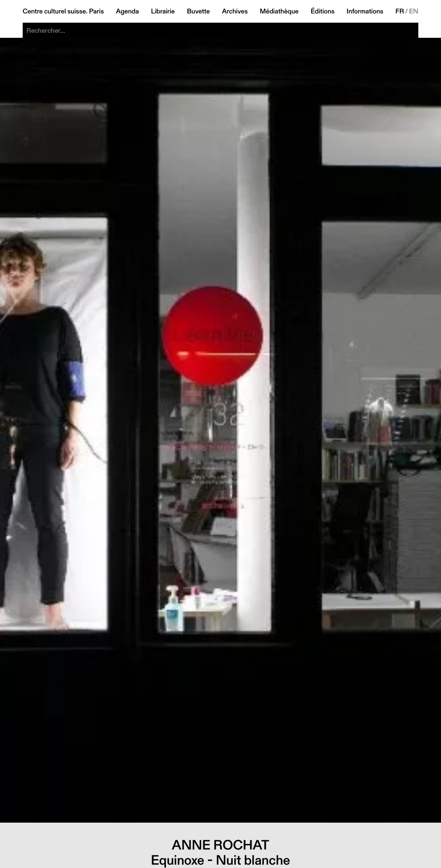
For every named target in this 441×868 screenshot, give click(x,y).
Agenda (127, 11)
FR (400, 11)
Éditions (323, 11)
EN (414, 11)
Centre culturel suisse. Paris (63, 11)
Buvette (198, 11)
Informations (365, 11)
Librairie (163, 11)
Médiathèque (279, 11)
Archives (235, 11)
